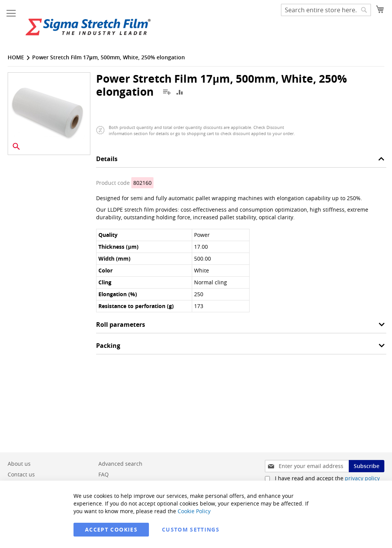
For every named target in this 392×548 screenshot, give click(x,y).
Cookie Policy (194, 511)
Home (16, 57)
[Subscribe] (367, 466)
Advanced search (120, 464)
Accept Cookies (111, 529)
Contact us (21, 474)
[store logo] (88, 27)
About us (19, 464)
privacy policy (362, 478)
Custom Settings (191, 529)
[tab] (241, 161)
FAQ (104, 474)
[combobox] (326, 10)
